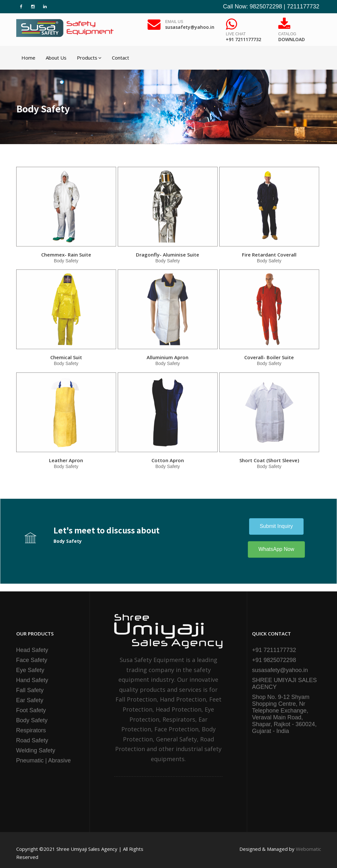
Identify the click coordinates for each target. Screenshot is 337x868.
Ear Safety (30, 700)
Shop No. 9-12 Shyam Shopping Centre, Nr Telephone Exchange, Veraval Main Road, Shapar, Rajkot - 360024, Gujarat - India (284, 714)
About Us (56, 58)
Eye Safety (30, 670)
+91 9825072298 (274, 660)
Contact (120, 58)
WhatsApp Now (276, 549)
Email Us (190, 25)
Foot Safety (31, 710)
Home (28, 58)
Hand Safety (32, 680)
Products (89, 58)
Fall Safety (30, 690)
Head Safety (32, 650)
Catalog (292, 37)
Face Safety (32, 660)
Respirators (31, 730)
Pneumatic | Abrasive (44, 760)
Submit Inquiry (276, 526)
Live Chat (243, 37)
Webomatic (308, 849)
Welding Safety (36, 750)
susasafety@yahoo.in (280, 670)
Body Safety (32, 720)
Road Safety (32, 740)
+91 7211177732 (274, 650)
